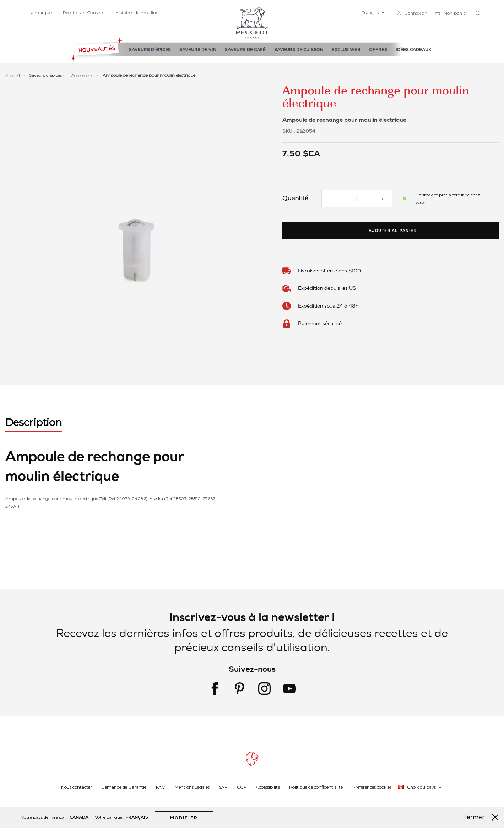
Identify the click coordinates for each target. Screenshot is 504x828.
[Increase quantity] (382, 199)
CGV (242, 787)
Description (34, 422)
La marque (40, 13)
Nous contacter (77, 787)
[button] (373, 13)
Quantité (295, 199)
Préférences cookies (372, 787)
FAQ (161, 787)
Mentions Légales (192, 787)
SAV (223, 787)
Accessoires (83, 75)
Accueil (13, 75)
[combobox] (479, 13)
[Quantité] (357, 199)
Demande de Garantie (124, 787)
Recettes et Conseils (84, 13)
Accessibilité (268, 787)
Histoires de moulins (137, 13)
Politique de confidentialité (316, 787)
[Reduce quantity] (331, 199)
